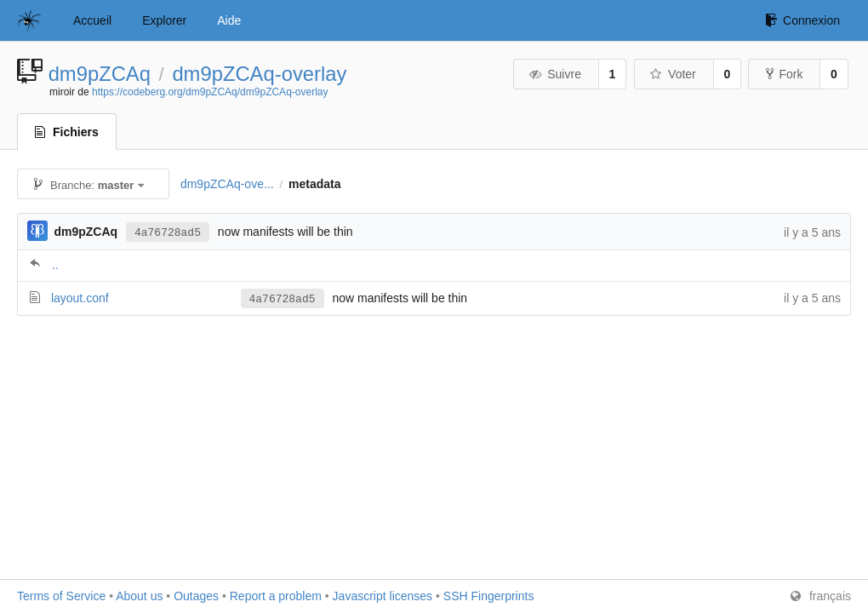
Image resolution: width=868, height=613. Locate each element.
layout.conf (80, 298)
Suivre (555, 74)
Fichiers (67, 132)
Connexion (802, 20)
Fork (784, 74)
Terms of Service (61, 596)
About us (139, 596)
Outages (196, 596)
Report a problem (276, 596)
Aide (229, 20)
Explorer (164, 20)
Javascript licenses (383, 596)
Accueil (92, 20)
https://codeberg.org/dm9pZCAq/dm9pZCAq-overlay (210, 92)
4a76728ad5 (168, 232)
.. (55, 265)
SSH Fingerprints (489, 596)
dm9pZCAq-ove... (227, 184)
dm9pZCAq (100, 74)
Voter (673, 74)
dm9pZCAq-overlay (259, 74)
